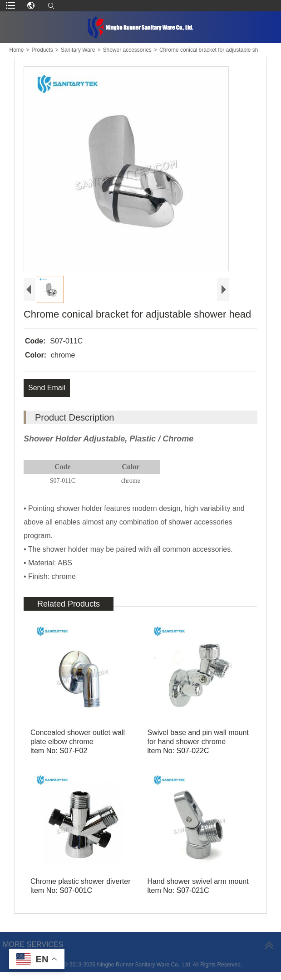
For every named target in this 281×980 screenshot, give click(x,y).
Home (16, 50)
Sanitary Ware (78, 50)
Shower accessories (127, 50)
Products (42, 50)
